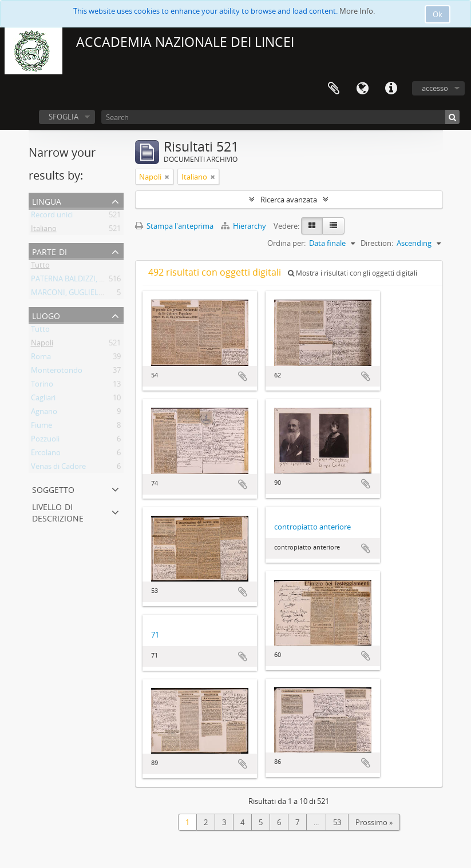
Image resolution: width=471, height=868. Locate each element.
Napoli (42, 345)
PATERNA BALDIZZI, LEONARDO (85, 281)
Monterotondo (57, 372)
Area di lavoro (334, 89)
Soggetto (53, 489)
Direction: (377, 243)
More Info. (357, 11)
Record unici (52, 217)
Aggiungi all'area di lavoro (243, 376)
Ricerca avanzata (289, 200)
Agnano (44, 413)
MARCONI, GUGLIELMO (71, 294)
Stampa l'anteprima (174, 226)
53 (337, 822)
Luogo (46, 315)
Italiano (44, 230)
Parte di (50, 251)
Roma (41, 359)
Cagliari (43, 400)
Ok (438, 14)
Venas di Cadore (58, 468)
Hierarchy (244, 226)
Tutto (40, 267)
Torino (42, 386)
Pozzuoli (45, 441)
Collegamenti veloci (391, 89)
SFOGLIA (64, 117)
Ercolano (46, 455)
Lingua (362, 89)
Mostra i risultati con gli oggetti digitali (353, 273)
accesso (435, 88)
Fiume (41, 427)
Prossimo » (374, 822)
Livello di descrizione (58, 511)
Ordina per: (286, 243)
